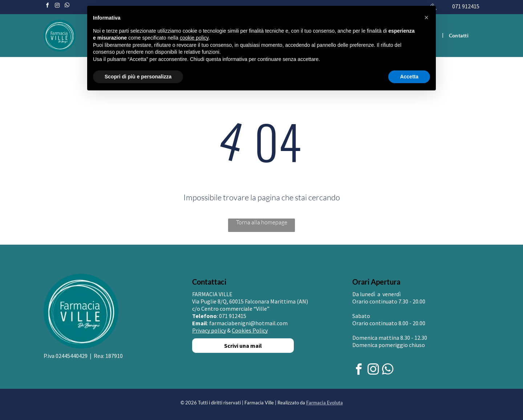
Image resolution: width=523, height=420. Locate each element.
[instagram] (57, 6)
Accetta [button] (409, 77)
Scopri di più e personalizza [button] (138, 77)
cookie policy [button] (194, 38)
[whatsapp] (67, 6)
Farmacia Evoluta (325, 403)
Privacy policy (209, 330)
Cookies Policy (250, 330)
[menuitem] (459, 35)
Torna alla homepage (262, 222)
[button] (426, 17)
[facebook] (47, 6)
